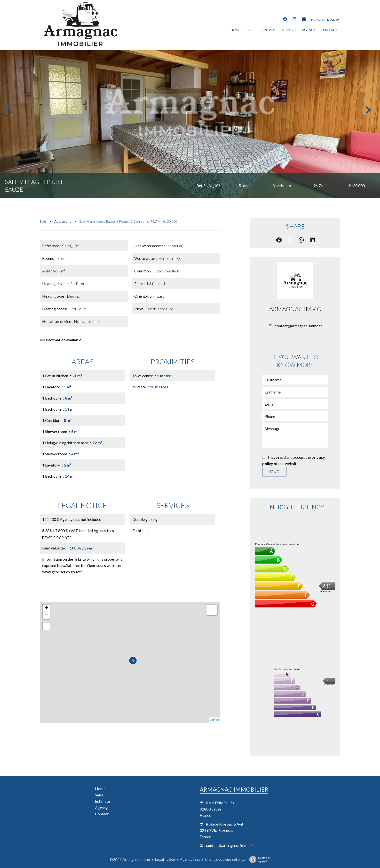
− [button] (46, 615)
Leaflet (214, 720)
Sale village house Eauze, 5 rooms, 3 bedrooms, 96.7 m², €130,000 (128, 221)
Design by (259, 860)
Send (274, 471)
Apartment (63, 221)
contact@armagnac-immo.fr (298, 326)
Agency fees (190, 859)
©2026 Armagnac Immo (130, 859)
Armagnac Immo (295, 309)
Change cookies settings (225, 859)
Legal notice (165, 859)
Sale (43, 221)
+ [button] (46, 608)
